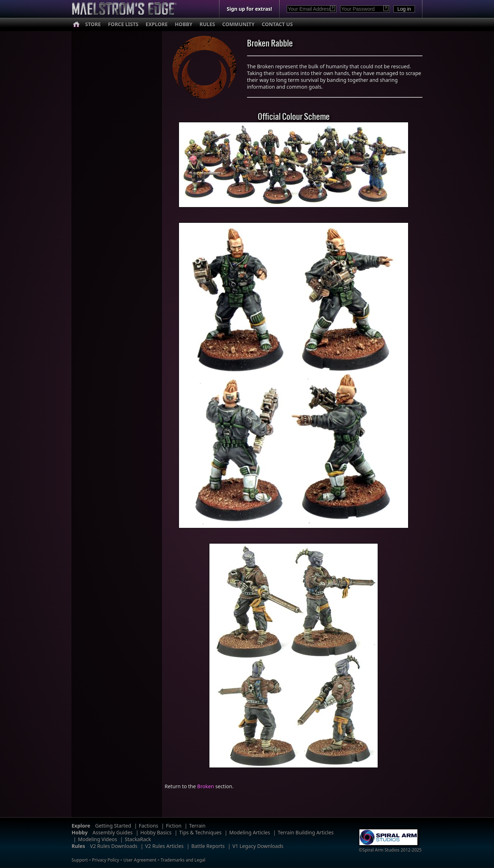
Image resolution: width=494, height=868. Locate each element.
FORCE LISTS (123, 24)
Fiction (173, 826)
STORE (93, 24)
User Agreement (140, 860)
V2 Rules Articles (164, 846)
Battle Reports (208, 846)
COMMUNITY (238, 24)
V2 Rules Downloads (114, 846)
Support (80, 860)
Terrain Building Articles (306, 832)
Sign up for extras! (249, 9)
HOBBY (183, 24)
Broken (206, 786)
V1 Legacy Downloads (258, 846)
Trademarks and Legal (183, 860)
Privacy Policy (106, 860)
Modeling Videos (98, 839)
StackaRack (138, 839)
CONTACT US (277, 24)
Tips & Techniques (200, 832)
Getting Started (113, 826)
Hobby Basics (156, 832)
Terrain (197, 826)
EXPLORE (157, 24)
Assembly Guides (113, 832)
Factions (149, 826)
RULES (207, 24)
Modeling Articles (250, 832)
